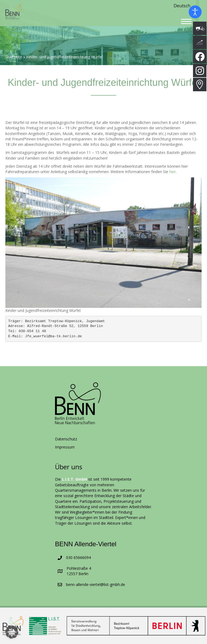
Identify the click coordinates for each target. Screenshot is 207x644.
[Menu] (186, 22)
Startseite (14, 57)
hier (172, 172)
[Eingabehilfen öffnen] (195, 12)
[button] (12, 632)
